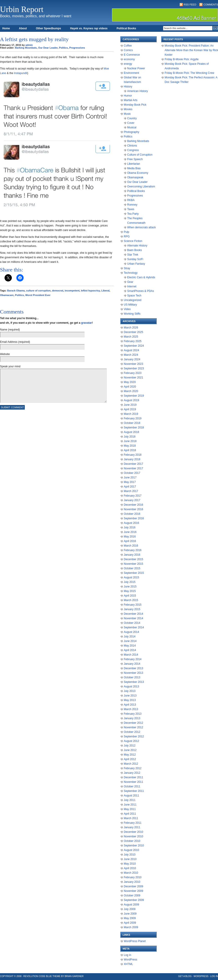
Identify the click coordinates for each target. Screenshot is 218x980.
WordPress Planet (135, 941)
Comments (211, 5)
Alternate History (137, 246)
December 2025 (133, 332)
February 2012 (133, 768)
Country (132, 118)
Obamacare (7, 295)
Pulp (126, 232)
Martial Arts (131, 100)
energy (128, 64)
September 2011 (134, 791)
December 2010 (133, 832)
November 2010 (133, 836)
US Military (130, 305)
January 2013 (132, 718)
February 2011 (133, 823)
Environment (131, 73)
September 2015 (134, 573)
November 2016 (133, 509)
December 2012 (133, 723)
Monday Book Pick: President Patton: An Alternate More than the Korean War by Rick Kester (191, 50)
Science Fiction (133, 241)
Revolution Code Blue (38, 976)
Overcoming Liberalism (141, 187)
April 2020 (130, 387)
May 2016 (130, 537)
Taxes (131, 209)
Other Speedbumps (48, 28)
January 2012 (132, 773)
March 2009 (131, 927)
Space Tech (134, 296)
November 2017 (133, 468)
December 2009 (133, 886)
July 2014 (130, 637)
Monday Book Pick (135, 105)
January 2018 (132, 459)
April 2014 (130, 650)
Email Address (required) (15, 342)
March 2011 (131, 818)
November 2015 (133, 564)
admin (29, 45)
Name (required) (10, 330)
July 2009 (130, 909)
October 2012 (132, 732)
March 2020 (131, 391)
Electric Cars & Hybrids (141, 277)
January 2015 (132, 609)
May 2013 (130, 700)
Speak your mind (10, 366)
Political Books (126, 28)
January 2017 (132, 500)
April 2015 (130, 596)
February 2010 (133, 877)
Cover (131, 123)
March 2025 (131, 337)
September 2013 (134, 682)
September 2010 (134, 846)
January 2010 (132, 882)
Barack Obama (16, 291)
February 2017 (133, 496)
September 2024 (134, 346)
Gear (130, 282)
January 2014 (132, 664)
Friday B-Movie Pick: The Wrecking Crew (189, 73)
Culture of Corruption (140, 155)
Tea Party (133, 214)
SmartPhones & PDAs (141, 291)
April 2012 (130, 759)
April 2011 (130, 814)
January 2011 (132, 827)
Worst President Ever (38, 295)
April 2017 (130, 487)
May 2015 (130, 591)
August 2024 (131, 350)
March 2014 (131, 655)
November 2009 (133, 891)
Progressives (77, 48)
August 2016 (131, 523)
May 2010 (130, 864)
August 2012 (131, 741)
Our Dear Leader (48, 48)
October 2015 (132, 568)
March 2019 (131, 414)
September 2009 (134, 900)
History (128, 87)
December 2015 (133, 559)
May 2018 (130, 446)
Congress (133, 150)
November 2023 (133, 364)
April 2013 (130, 705)
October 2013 (132, 677)
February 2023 (133, 373)
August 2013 (131, 686)
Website (5, 354)
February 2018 (133, 455)
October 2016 (132, 514)
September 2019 (134, 396)
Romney (132, 205)
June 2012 (130, 750)
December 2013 (133, 668)
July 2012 (130, 746)
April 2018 (130, 450)
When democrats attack (141, 227)
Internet (132, 286)
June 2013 (130, 696)
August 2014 (131, 632)
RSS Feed (190, 5)
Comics (128, 50)
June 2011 (130, 805)
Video (127, 309)
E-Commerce (132, 55)
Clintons (132, 146)
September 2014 (134, 627)
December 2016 (133, 505)
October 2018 (132, 423)
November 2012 (133, 727)
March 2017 (131, 491)
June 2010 (130, 859)
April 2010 (130, 868)
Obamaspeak (135, 177)
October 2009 (132, 895)
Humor (128, 96)
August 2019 (131, 400)
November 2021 (133, 378)
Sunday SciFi (135, 259)
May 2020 (130, 382)
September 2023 (134, 368)
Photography (131, 132)
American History (137, 91)
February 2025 (133, 341)
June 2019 (130, 405)
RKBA (131, 200)
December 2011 (133, 777)
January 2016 (132, 555)
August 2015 (131, 577)
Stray (127, 268)
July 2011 (130, 800)
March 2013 (131, 709)
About (23, 28)
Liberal (105, 291)
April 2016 (130, 541)
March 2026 (131, 328)
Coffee (128, 46)
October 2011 (132, 786)
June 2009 (130, 914)
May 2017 (130, 482)
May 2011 (130, 809)
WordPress (130, 960)
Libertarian (134, 164)
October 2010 (132, 841)
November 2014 (133, 618)
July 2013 (130, 691)
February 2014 (133, 659)
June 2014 (130, 641)
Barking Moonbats (26, 48)
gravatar (86, 323)
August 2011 (131, 796)
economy (129, 59)
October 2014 (132, 623)
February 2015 (133, 605)
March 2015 (131, 600)
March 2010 (131, 873)
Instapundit (21, 73)
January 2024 (132, 359)
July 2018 (130, 437)
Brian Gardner (74, 976)
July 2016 (130, 527)
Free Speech (135, 159)
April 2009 (130, 923)
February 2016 (133, 550)
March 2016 (131, 546)
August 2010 (131, 850)
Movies (128, 109)
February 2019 (133, 418)
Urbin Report (22, 9)
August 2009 (131, 905)
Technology (131, 273)
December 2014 (133, 614)
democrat (58, 291)
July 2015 (130, 582)
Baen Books (135, 250)
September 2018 (134, 428)
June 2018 (130, 441)
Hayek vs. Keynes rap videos (89, 28)
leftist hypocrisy (90, 291)
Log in (128, 955)
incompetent (72, 291)
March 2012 (131, 764)
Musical (132, 127)
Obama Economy (138, 173)
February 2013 (133, 714)
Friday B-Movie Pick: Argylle (182, 59)
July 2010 (130, 855)
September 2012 (134, 736)
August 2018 (131, 432)
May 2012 (130, 755)
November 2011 (133, 782)
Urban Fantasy (136, 264)
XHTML (128, 964)
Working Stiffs (132, 314)
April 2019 (130, 409)
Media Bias (134, 168)
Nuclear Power (136, 68)
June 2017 (130, 478)
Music (127, 114)
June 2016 (130, 532)
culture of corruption (38, 291)
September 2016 (134, 518)
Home (6, 28)
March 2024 (131, 355)
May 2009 (130, 918)
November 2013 (133, 673)
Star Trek (133, 255)
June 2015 (130, 587)
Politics (63, 48)
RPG (127, 236)
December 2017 (133, 464)
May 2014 (130, 646)
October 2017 (132, 473)
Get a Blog (185, 976)
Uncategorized (133, 300)
